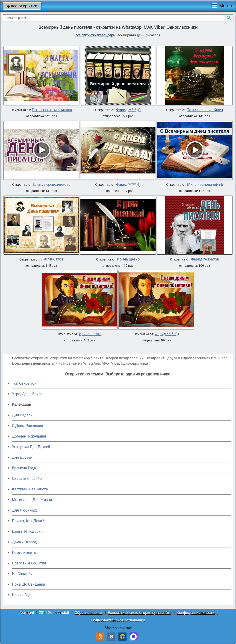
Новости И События (29, 563)
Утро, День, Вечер (27, 394)
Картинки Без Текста (30, 489)
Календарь (107, 35)
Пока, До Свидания (29, 584)
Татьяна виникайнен (205, 110)
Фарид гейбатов (205, 259)
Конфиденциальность (196, 613)
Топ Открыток (24, 383)
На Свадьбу (22, 574)
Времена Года (24, 468)
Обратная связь (88, 613)
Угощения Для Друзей (31, 447)
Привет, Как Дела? (28, 521)
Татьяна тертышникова (52, 110)
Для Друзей (22, 457)
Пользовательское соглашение (118, 620)
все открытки (22, 6)
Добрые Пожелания (29, 436)
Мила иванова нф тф (205, 185)
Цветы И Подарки (27, 531)
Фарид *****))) (128, 110)
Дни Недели (22, 415)
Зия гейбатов (52, 259)
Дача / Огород (24, 542)
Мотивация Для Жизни (32, 500)
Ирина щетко (128, 259)
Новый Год (21, 595)
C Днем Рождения (28, 426)
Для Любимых (24, 510)
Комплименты (24, 553)
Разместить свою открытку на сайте (140, 613)
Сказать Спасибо (27, 479)
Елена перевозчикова (52, 185)
